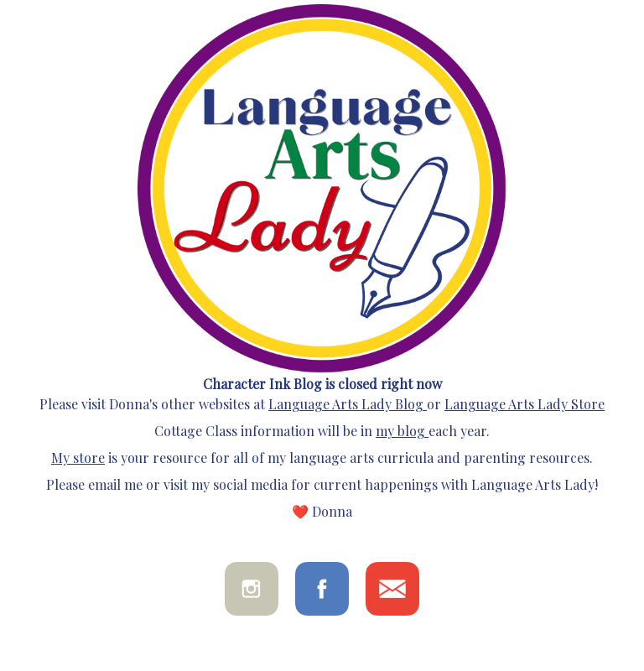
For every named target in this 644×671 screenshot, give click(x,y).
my (385, 431)
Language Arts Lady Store (525, 404)
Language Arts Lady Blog (346, 404)
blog (410, 431)
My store (78, 458)
